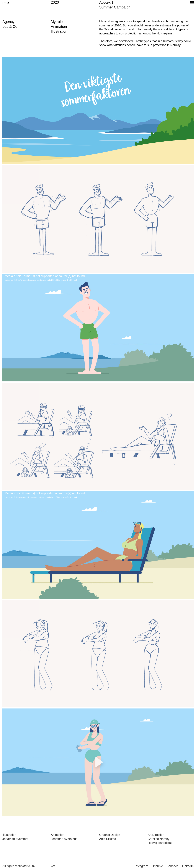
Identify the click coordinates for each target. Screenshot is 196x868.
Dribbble (157, 866)
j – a (6, 2)
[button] (98, 762)
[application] (98, 328)
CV (53, 866)
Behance (173, 866)
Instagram (141, 866)
